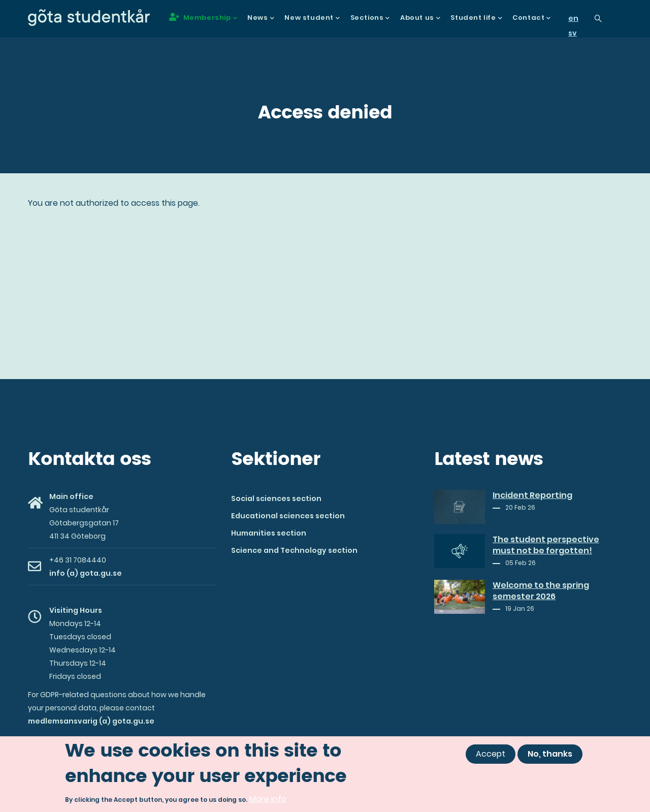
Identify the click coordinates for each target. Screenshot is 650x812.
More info (268, 800)
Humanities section (269, 533)
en (573, 18)
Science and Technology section (294, 550)
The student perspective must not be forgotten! (546, 545)
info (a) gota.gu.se (86, 573)
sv (573, 33)
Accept (491, 754)
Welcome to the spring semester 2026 (541, 591)
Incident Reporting (532, 495)
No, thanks (550, 754)
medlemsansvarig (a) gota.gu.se (91, 721)
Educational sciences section (288, 516)
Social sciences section (276, 498)
